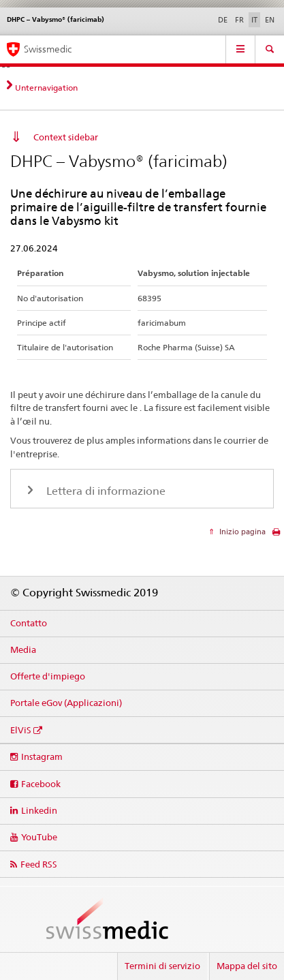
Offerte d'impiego (48, 676)
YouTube (39, 837)
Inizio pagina (241, 532)
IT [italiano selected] (254, 20)
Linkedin (39, 810)
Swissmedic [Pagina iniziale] (48, 49)
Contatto (29, 623)
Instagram (42, 756)
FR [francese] (239, 20)
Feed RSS (39, 864)
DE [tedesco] (223, 20)
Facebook (41, 784)
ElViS (21, 730)
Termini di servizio (162, 966)
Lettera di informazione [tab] (105, 491)
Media (23, 649)
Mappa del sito (247, 966)
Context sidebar (66, 137)
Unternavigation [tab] (46, 88)
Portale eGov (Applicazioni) (66, 703)
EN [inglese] (270, 20)
